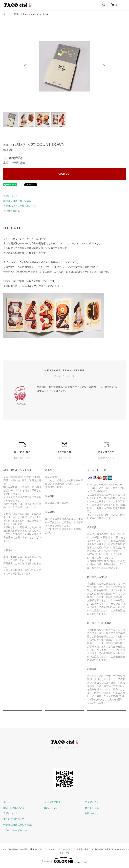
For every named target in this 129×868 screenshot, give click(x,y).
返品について (10, 196)
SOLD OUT (64, 174)
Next (104, 66)
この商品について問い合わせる (20, 206)
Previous (25, 66)
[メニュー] (124, 5)
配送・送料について (14, 808)
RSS (47, 808)
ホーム (6, 14)
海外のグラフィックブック (26, 14)
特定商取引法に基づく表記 (17, 201)
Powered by (64, 860)
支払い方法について (14, 819)
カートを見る (92, 808)
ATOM (54, 808)
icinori (46, 14)
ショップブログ (52, 802)
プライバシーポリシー (15, 830)
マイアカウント (93, 802)
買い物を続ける (12, 211)
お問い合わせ (92, 813)
